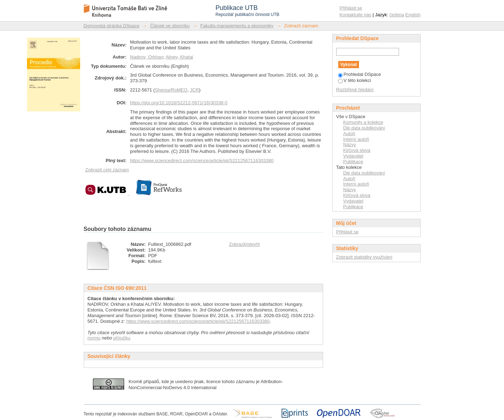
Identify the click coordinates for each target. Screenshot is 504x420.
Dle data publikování (364, 128)
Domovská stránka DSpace (112, 26)
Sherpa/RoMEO (171, 90)
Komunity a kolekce (363, 122)
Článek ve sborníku (170, 26)
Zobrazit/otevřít (245, 244)
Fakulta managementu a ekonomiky (237, 26)
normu (94, 338)
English (413, 15)
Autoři (349, 134)
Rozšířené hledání (355, 90)
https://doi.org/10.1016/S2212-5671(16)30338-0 (179, 103)
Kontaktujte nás (355, 15)
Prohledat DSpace (360, 74)
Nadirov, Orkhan (147, 57)
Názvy (350, 145)
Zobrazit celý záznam (107, 170)
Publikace (353, 162)
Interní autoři (356, 139)
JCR (195, 90)
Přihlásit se (351, 8)
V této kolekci (355, 80)
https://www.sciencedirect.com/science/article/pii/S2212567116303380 (202, 161)
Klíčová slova (357, 150)
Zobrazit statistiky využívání (364, 257)
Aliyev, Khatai (179, 57)
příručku (122, 338)
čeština (397, 15)
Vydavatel (353, 156)
